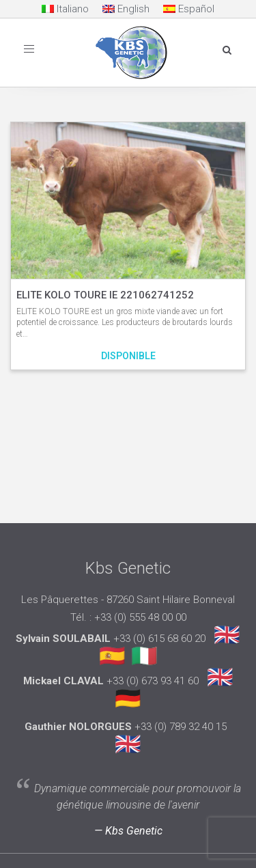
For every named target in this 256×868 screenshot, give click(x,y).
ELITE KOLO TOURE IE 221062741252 (105, 295)
